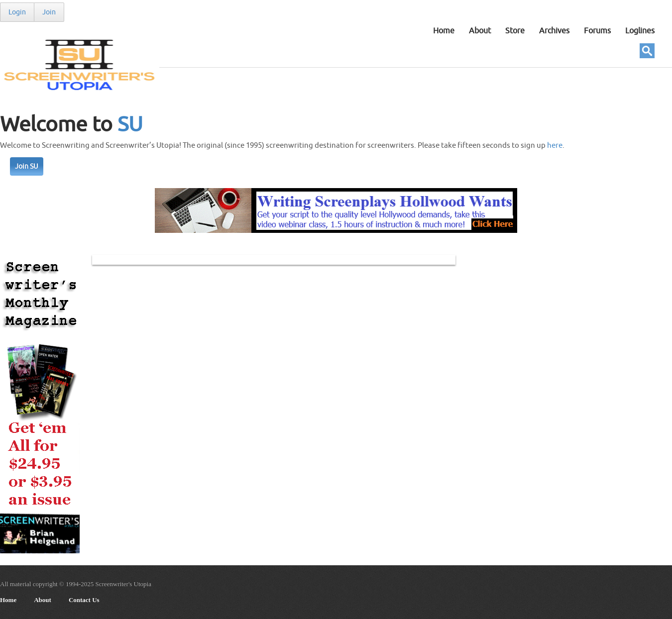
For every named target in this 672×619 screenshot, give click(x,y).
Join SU (27, 166)
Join (49, 12)
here (555, 146)
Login (17, 12)
